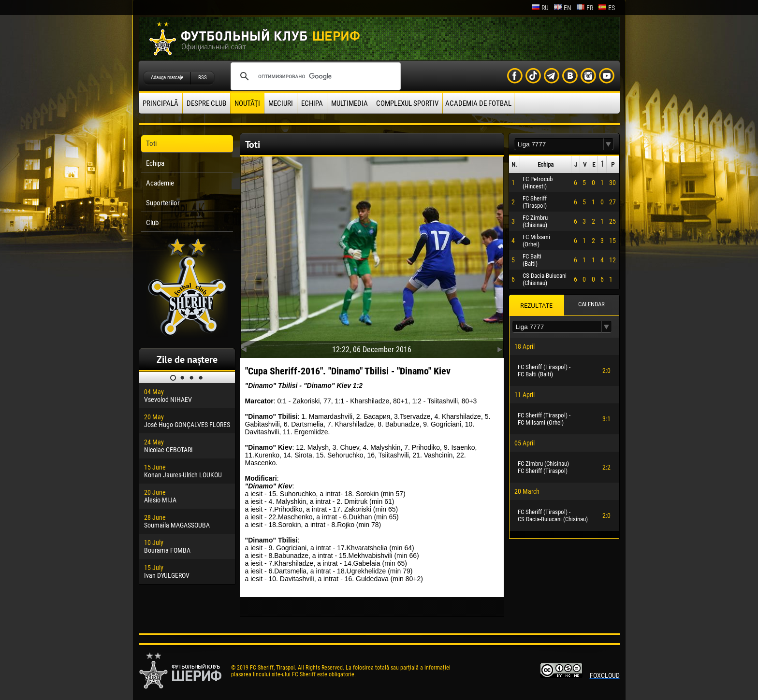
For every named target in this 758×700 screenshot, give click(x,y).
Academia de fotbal (478, 103)
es (606, 8)
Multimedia (350, 103)
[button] (609, 144)
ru (540, 8)
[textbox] (559, 144)
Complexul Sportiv (407, 103)
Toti (151, 143)
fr (585, 8)
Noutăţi (247, 103)
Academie (160, 183)
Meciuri (281, 103)
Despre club (206, 103)
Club (152, 223)
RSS (203, 78)
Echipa (312, 103)
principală (160, 103)
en (562, 8)
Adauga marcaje (167, 78)
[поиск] (314, 76)
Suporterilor (163, 203)
